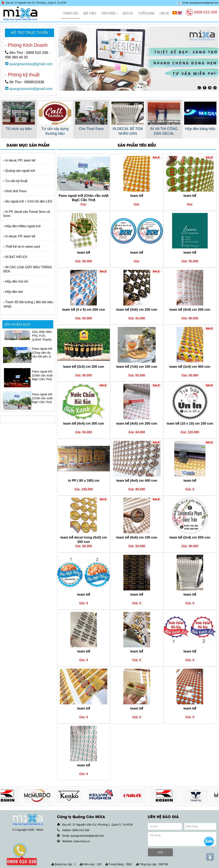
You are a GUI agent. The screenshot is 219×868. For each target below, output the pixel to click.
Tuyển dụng (146, 13)
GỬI (160, 852)
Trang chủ (70, 13)
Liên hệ (164, 13)
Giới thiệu (90, 13)
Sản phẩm (109, 13)
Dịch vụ (128, 13)
